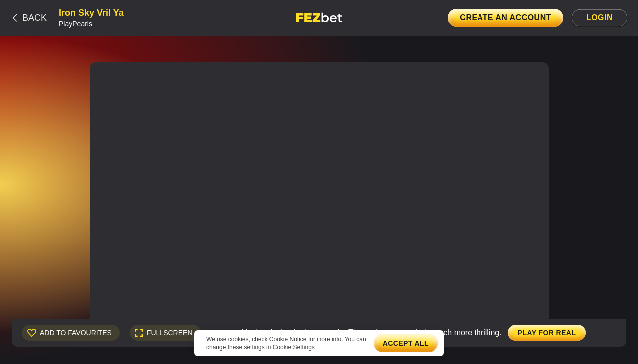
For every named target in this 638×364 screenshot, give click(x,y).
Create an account (505, 18)
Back (35, 18)
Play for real (547, 333)
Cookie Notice (288, 339)
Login (599, 18)
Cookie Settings (294, 347)
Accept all (406, 343)
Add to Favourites (76, 333)
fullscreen (170, 333)
